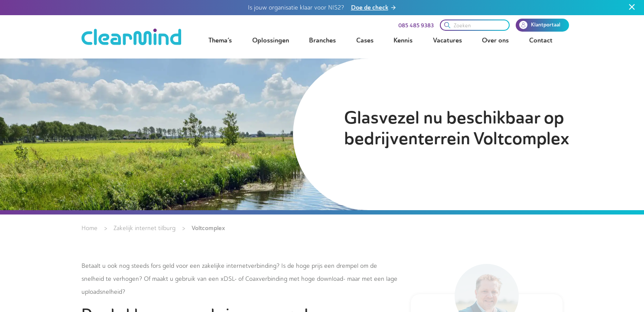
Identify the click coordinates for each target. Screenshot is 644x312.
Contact (541, 40)
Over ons (495, 40)
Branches (322, 40)
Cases (365, 40)
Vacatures (447, 40)
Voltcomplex (208, 228)
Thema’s (220, 40)
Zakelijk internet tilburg (145, 228)
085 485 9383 (416, 26)
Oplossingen (271, 40)
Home (89, 228)
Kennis (403, 40)
